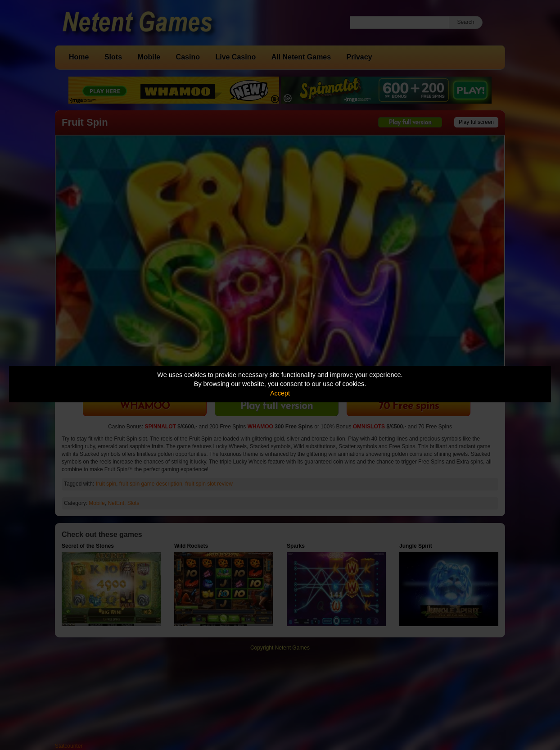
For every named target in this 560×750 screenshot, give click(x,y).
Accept (280, 393)
